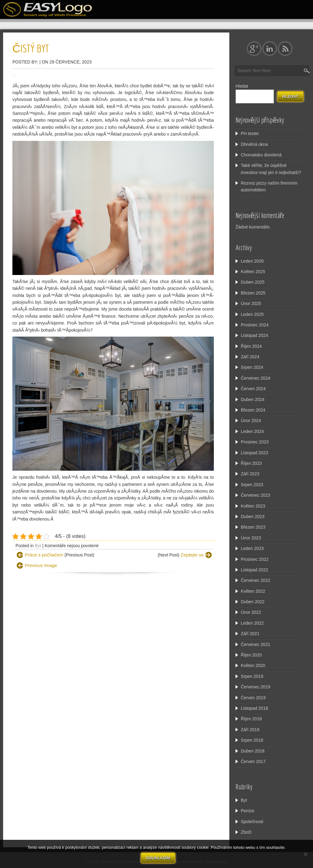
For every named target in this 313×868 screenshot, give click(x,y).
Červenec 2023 (256, 495)
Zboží (246, 832)
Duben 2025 (253, 282)
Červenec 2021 (256, 644)
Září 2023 (250, 474)
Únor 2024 (251, 421)
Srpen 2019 (252, 676)
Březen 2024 (253, 410)
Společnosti (252, 822)
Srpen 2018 (252, 740)
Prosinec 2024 (255, 325)
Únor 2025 (251, 303)
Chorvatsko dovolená (261, 155)
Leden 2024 (252, 431)
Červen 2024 (253, 389)
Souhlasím (158, 857)
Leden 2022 (252, 623)
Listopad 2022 (254, 570)
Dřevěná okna (254, 144)
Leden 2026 (252, 261)
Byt (38, 546)
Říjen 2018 (251, 719)
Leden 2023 (252, 548)
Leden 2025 (252, 314)
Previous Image (41, 565)
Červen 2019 (253, 698)
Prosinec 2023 (255, 442)
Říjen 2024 (251, 346)
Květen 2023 (253, 506)
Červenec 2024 (256, 378)
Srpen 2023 (252, 485)
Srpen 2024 (252, 367)
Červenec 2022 (256, 580)
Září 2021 (250, 634)
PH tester (250, 133)
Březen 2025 (253, 293)
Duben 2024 (253, 399)
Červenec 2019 (256, 687)
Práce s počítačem (44, 555)
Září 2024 (250, 357)
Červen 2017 (253, 761)
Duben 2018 (253, 751)
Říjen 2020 (251, 655)
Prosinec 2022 (255, 559)
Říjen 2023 (251, 463)
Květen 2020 (253, 665)
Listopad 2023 (254, 453)
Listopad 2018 (254, 708)
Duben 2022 (253, 602)
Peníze (248, 811)
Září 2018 (250, 730)
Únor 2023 (251, 538)
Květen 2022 (253, 591)
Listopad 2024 (254, 335)
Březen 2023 (253, 527)
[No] (305, 854)
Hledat (242, 86)
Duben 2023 (253, 517)
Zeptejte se (192, 555)
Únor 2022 (251, 612)
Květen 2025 (253, 272)
